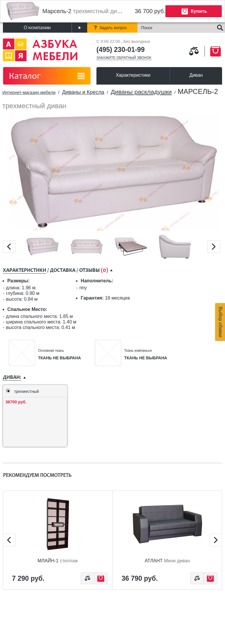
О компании (37, 28)
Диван (196, 75)
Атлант (167, 561)
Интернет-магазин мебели (29, 92)
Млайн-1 (58, 561)
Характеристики (133, 75)
